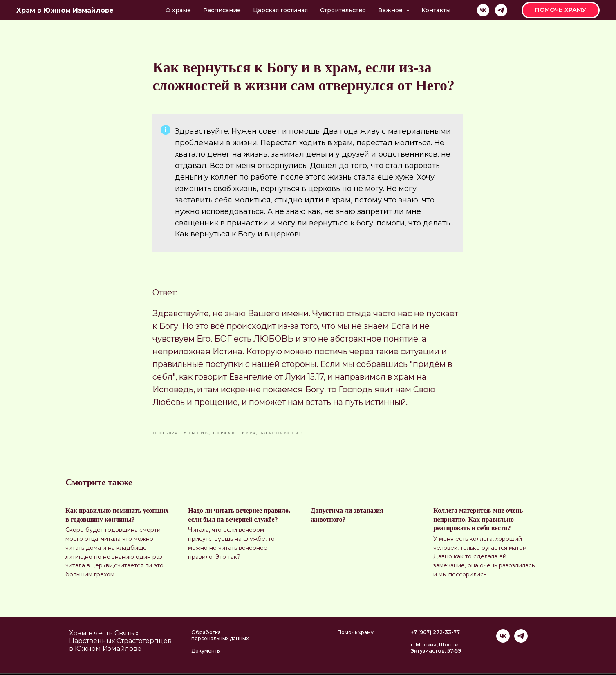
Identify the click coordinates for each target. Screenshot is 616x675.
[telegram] (501, 10)
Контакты (436, 10)
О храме (178, 10)
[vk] (483, 10)
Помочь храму (356, 634)
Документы (206, 653)
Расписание (222, 10)
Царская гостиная (280, 10)
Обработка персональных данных (220, 637)
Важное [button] (391, 10)
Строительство (343, 10)
